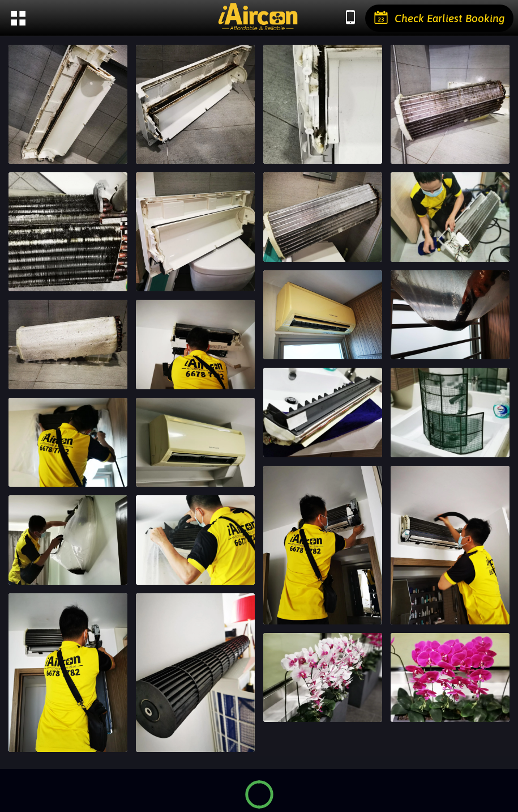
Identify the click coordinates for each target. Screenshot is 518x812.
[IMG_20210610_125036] (68, 673)
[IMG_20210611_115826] (195, 345)
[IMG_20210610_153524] (68, 443)
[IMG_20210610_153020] (450, 413)
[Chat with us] (350, 18)
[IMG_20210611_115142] (450, 217)
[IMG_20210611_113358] (195, 104)
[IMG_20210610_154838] (323, 315)
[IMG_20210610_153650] (450, 315)
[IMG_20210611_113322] (68, 104)
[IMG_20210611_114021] (195, 232)
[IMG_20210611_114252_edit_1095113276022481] (68, 345)
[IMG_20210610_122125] (323, 678)
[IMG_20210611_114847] (323, 217)
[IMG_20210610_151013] (68, 540)
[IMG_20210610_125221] (450, 545)
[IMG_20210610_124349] (195, 673)
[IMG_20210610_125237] (323, 545)
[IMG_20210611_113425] (323, 104)
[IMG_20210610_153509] (323, 413)
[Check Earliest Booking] (439, 18)
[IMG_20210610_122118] (450, 678)
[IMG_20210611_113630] (68, 232)
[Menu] (18, 18)
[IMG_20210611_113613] (450, 104)
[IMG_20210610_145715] (195, 540)
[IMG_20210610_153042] (195, 443)
